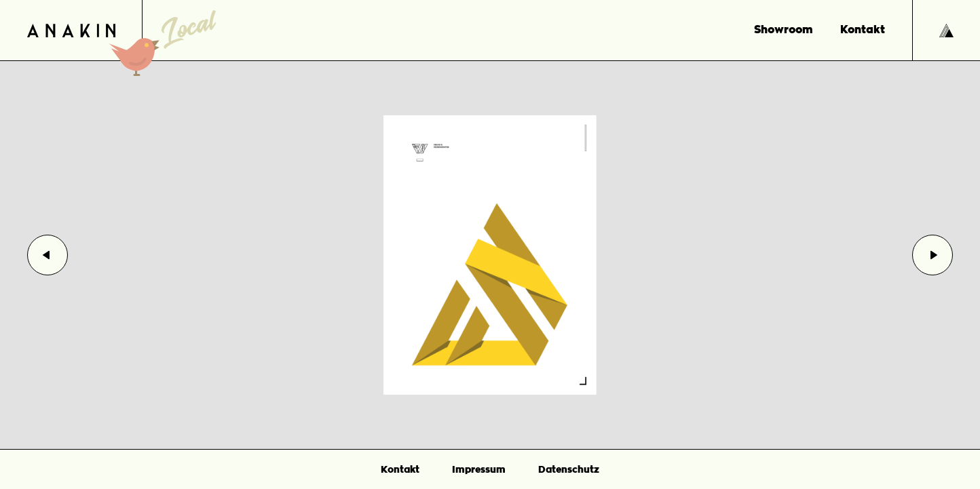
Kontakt (863, 30)
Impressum (479, 470)
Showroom (784, 30)
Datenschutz (569, 470)
